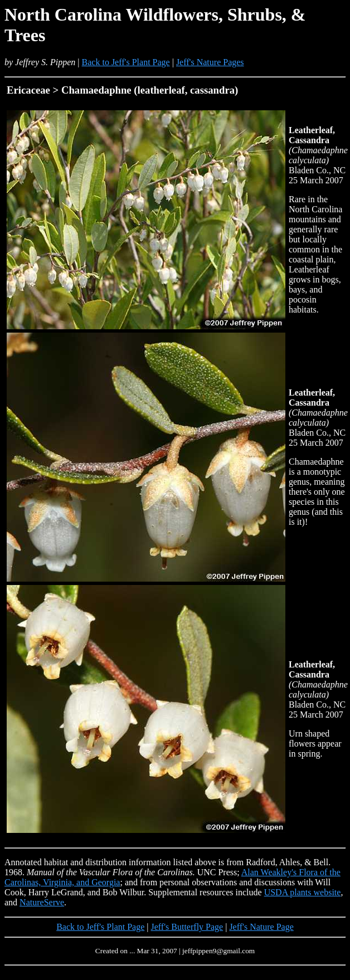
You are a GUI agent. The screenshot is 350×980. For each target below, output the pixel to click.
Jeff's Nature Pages (210, 62)
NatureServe (42, 902)
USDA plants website (303, 892)
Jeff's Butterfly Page (187, 927)
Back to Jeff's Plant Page (126, 62)
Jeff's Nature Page (261, 927)
